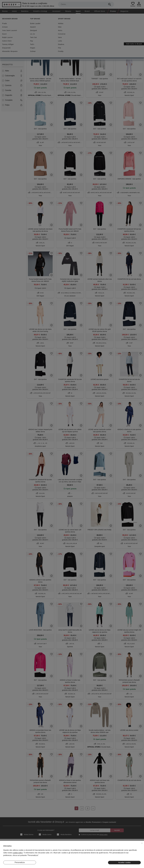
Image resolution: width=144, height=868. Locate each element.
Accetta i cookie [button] (124, 863)
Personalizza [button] (20, 862)
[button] (142, 843)
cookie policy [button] (18, 853)
